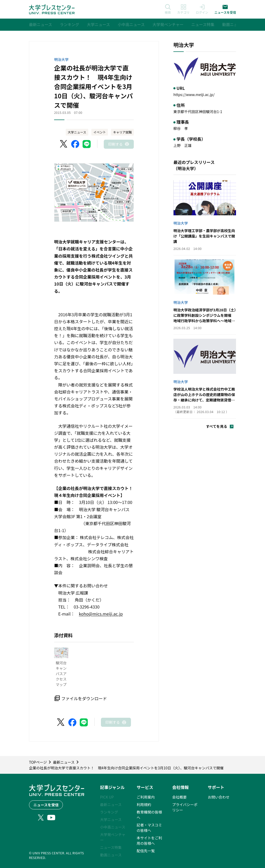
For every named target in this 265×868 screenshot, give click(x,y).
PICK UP (107, 797)
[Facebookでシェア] (75, 144)
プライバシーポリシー (185, 807)
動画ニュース (111, 855)
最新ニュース (111, 804)
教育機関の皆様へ (149, 815)
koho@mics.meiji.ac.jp (101, 614)
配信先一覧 (146, 851)
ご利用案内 (146, 797)
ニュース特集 (111, 847)
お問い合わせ (219, 797)
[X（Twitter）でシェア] (64, 144)
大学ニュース (77, 132)
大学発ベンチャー (113, 837)
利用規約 (144, 804)
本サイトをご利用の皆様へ (149, 841)
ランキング (109, 812)
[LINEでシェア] (87, 144)
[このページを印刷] (119, 144)
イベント (100, 132)
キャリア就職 (122, 132)
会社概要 (179, 797)
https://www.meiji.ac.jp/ (194, 94)
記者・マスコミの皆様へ (149, 828)
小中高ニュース (113, 827)
